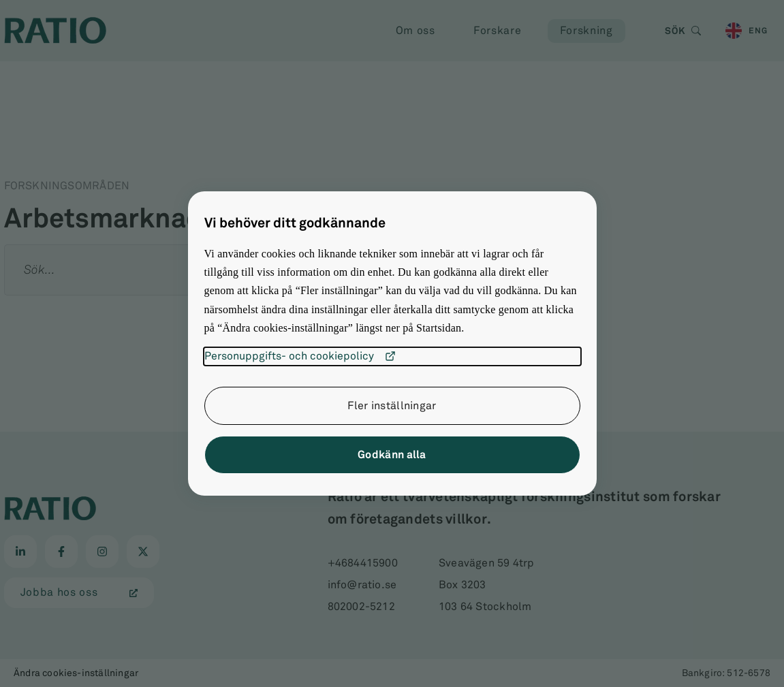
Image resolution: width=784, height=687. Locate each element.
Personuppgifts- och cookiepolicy (300, 356)
